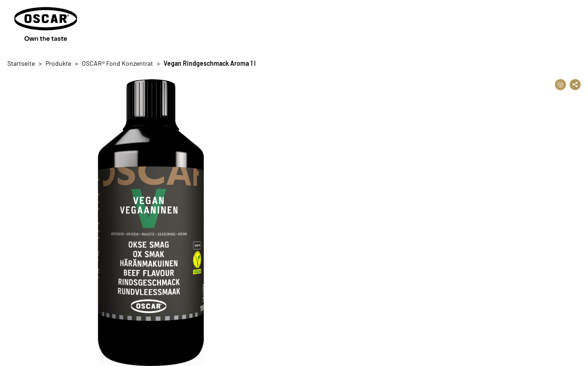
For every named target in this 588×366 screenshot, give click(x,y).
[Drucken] (560, 85)
